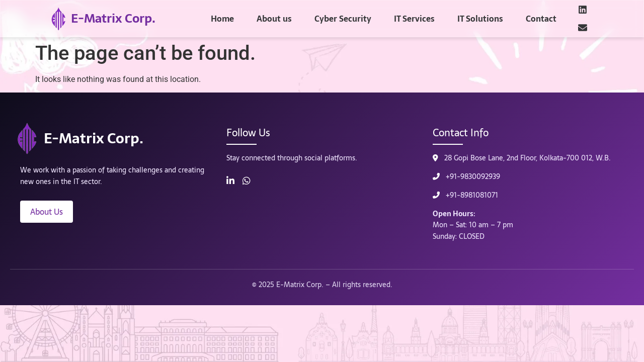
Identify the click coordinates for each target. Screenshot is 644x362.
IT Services (414, 19)
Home (222, 19)
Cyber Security (343, 19)
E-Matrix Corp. (113, 18)
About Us (47, 212)
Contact (541, 19)
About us (274, 19)
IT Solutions (480, 19)
